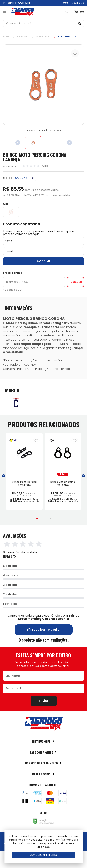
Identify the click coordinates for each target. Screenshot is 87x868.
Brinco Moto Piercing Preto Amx (63, 483)
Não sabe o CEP (12, 290)
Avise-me (44, 261)
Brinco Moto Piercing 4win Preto (24, 483)
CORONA (22, 37)
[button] (4, 476)
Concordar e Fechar (43, 855)
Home (7, 37)
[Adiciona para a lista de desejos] (36, 441)
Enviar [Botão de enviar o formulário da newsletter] (44, 701)
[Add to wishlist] (75, 53)
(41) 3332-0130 (76, 3)
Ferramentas (67, 37)
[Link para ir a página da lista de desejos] (67, 12)
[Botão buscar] (79, 23)
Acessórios (43, 37)
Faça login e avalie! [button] (43, 630)
